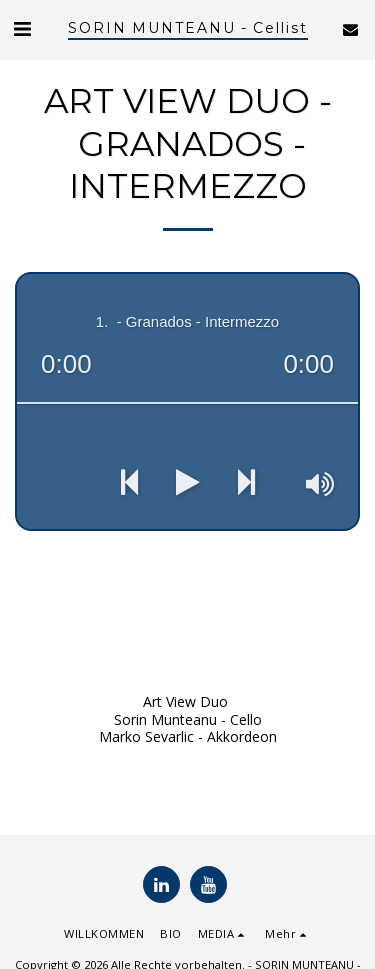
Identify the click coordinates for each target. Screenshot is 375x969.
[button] (22, 28)
